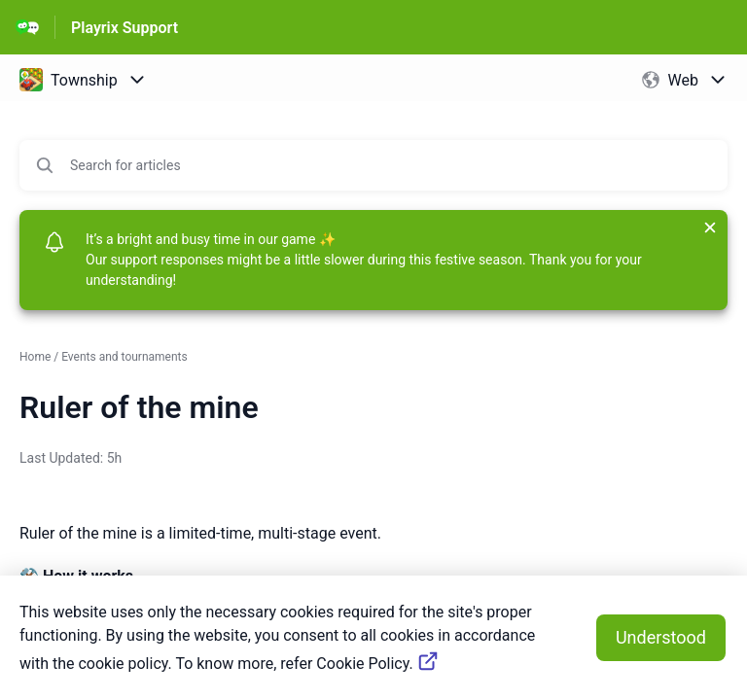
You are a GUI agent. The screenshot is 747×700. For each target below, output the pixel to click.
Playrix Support (124, 28)
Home (35, 357)
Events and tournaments (124, 357)
